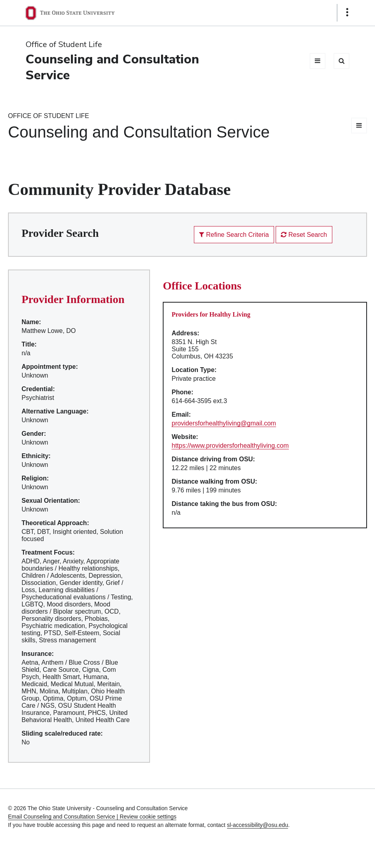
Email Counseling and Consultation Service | (64, 817)
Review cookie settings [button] (148, 817)
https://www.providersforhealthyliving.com (230, 446)
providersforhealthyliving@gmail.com (224, 423)
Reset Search (304, 235)
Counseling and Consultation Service (112, 67)
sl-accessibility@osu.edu (258, 825)
